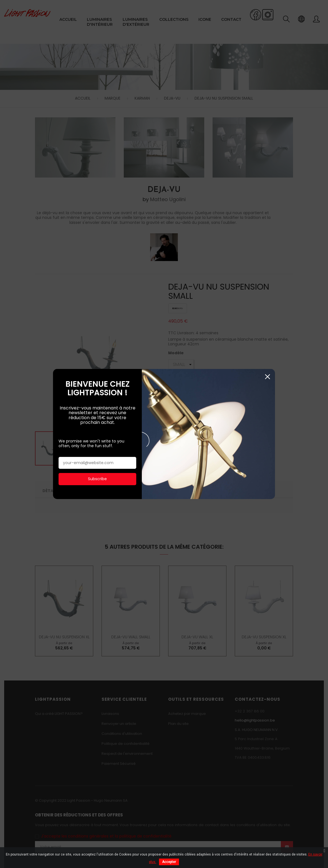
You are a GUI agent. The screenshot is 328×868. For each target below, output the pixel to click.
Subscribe (97, 473)
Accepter (169, 862)
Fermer (267, 371)
